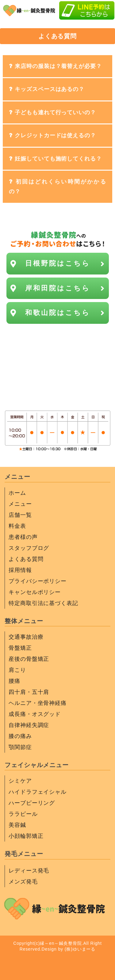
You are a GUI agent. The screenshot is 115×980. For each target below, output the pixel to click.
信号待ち (58, 365)
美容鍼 (17, 825)
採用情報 (20, 570)
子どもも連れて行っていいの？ (55, 112)
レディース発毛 (29, 871)
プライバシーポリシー (38, 581)
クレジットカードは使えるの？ (55, 135)
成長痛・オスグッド (35, 714)
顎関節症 (20, 747)
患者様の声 (23, 537)
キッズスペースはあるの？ (50, 89)
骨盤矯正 (20, 648)
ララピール (23, 814)
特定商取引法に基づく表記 (43, 603)
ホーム (17, 493)
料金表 (17, 526)
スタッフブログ (29, 548)
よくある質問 (26, 559)
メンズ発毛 (23, 882)
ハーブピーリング (32, 803)
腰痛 (14, 681)
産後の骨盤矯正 (29, 659)
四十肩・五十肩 (29, 692)
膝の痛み (20, 736)
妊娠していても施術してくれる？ (58, 159)
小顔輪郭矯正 (26, 836)
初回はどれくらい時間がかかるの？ (57, 187)
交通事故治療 (26, 637)
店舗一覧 (20, 515)
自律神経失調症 (29, 725)
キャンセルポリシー (35, 592)
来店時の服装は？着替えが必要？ (58, 66)
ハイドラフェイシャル (38, 792)
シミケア (20, 781)
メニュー (20, 504)
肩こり (17, 670)
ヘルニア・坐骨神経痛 (38, 703)
